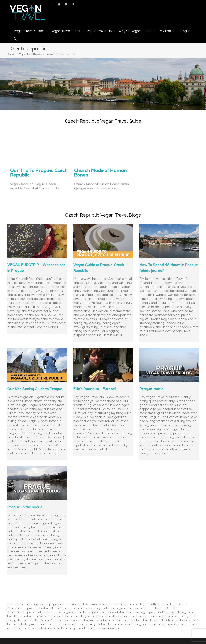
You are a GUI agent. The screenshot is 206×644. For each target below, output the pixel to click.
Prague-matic (151, 389)
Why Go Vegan (129, 31)
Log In (186, 31)
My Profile (167, 31)
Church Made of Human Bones (102, 167)
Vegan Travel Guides (30, 31)
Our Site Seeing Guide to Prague (35, 389)
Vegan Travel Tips (100, 31)
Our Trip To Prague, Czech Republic (39, 167)
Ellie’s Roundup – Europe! (95, 389)
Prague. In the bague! (25, 507)
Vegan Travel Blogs (66, 31)
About (150, 31)
